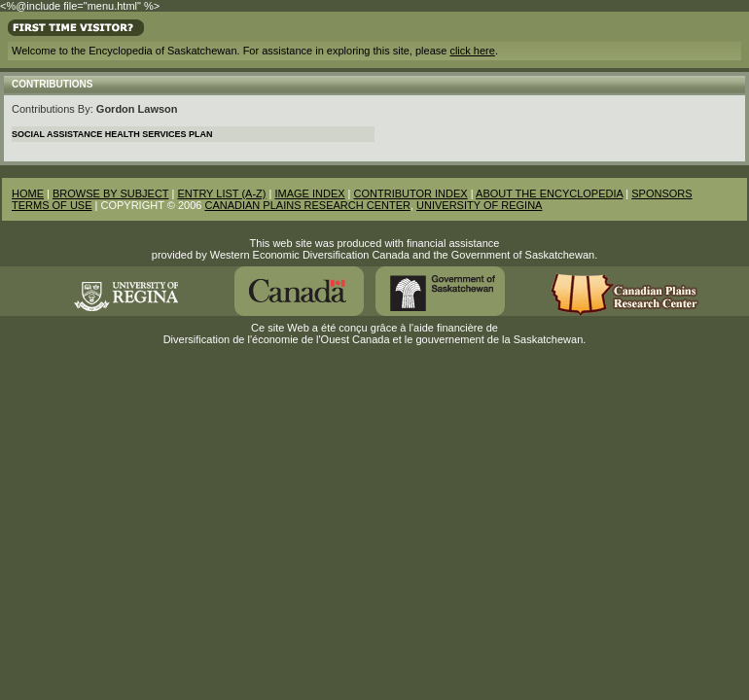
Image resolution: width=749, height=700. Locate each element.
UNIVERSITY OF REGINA (479, 205)
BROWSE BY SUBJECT (110, 193)
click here (472, 51)
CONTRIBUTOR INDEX (411, 193)
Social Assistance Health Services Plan (112, 134)
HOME (28, 193)
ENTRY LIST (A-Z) (221, 193)
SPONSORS (661, 193)
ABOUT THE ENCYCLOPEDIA (549, 193)
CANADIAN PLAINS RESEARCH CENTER (307, 205)
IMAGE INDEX (309, 193)
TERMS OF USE (52, 205)
